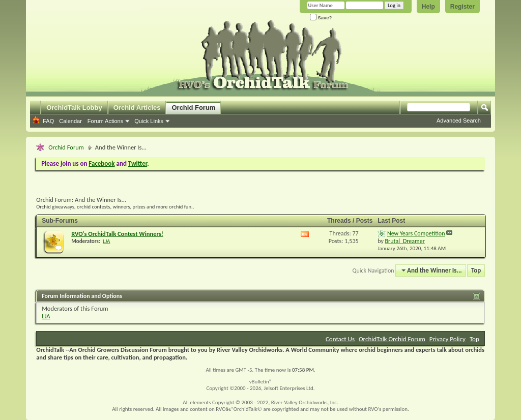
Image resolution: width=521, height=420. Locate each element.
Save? (321, 18)
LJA (106, 241)
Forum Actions (105, 121)
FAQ (48, 121)
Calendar (70, 121)
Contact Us (340, 339)
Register (462, 7)
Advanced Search (459, 121)
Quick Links (149, 121)
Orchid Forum (193, 108)
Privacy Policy (447, 339)
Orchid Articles (137, 108)
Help (428, 7)
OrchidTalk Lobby (74, 108)
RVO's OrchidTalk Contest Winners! (117, 234)
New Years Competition (416, 233)
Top (476, 270)
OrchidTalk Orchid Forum (392, 339)
